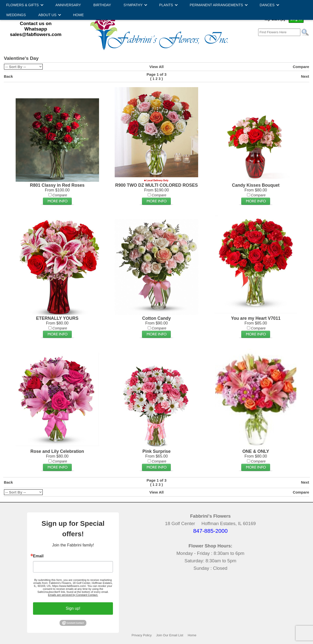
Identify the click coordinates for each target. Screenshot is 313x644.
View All (156, 67)
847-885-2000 (210, 531)
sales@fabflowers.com (36, 34)
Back (8, 76)
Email (38, 556)
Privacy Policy (142, 635)
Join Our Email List (170, 635)
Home (192, 635)
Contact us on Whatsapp (36, 26)
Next (305, 76)
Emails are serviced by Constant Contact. (73, 595)
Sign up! (73, 608)
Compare (301, 67)
